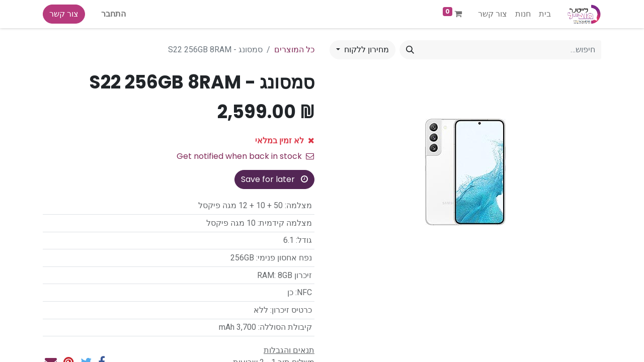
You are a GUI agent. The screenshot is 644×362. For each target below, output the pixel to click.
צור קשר (64, 14)
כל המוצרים (294, 50)
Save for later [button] (274, 179)
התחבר (113, 14)
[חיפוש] (410, 50)
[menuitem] (545, 14)
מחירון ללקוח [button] (366, 50)
